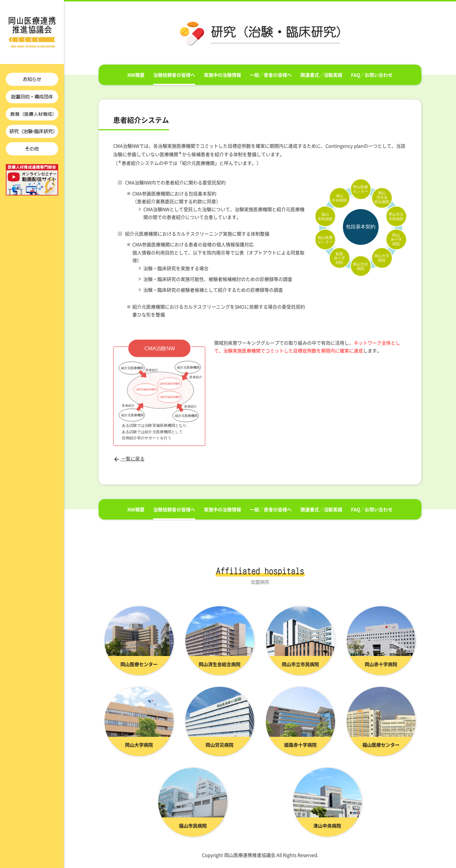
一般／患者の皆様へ (271, 75)
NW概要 (136, 75)
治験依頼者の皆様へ (174, 75)
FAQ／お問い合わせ (372, 75)
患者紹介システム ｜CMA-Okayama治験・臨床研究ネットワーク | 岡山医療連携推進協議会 (32, 32)
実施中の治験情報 (222, 75)
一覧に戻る (129, 458)
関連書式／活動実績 (321, 75)
